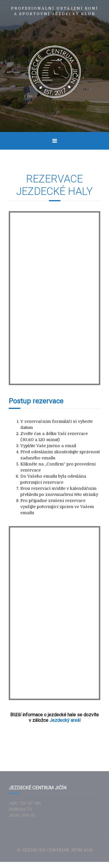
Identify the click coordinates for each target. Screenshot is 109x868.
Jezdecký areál (65, 720)
